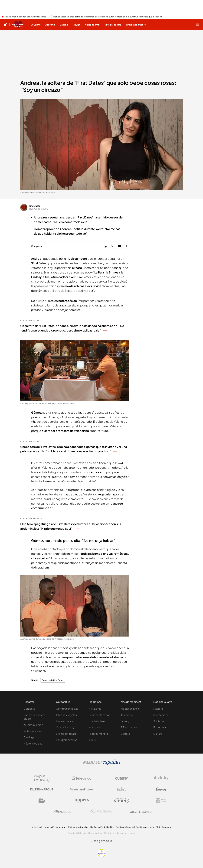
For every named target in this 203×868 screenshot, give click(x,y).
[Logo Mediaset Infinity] (42, 778)
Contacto (166, 827)
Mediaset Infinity (131, 709)
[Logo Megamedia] (103, 841)
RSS (158, 827)
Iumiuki (93, 740)
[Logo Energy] (161, 789)
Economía (160, 727)
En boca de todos (99, 715)
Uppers (125, 734)
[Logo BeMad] (42, 800)
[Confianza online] (102, 856)
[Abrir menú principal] (198, 25)
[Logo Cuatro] (121, 778)
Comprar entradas (67, 709)
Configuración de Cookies (102, 827)
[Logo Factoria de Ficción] (82, 789)
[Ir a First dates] (18, 25)
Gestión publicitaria (145, 827)
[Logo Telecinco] (82, 778)
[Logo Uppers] (82, 800)
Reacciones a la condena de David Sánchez (25, 17)
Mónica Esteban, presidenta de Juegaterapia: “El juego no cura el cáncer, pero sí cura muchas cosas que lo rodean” (108, 17)
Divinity (125, 721)
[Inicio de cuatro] (6, 25)
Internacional (161, 715)
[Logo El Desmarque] (42, 789)
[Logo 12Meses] (161, 801)
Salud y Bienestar (66, 740)
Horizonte (94, 727)
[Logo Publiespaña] (101, 812)
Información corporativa (55, 827)
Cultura (158, 734)
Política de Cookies (125, 827)
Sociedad (159, 721)
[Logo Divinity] (161, 778)
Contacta (29, 709)
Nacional (159, 709)
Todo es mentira (98, 734)
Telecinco (127, 715)
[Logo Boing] (121, 789)
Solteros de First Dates (53, 680)
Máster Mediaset (33, 743)
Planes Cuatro (64, 721)
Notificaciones (32, 731)
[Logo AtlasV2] (62, 812)
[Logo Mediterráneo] (141, 812)
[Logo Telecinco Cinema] (121, 801)
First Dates (35, 206)
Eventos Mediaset (67, 734)
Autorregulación (33, 725)
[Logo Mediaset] (101, 764)
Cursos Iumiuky (65, 727)
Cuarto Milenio (97, 721)
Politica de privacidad (78, 827)
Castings (29, 737)
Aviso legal (37, 827)
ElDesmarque (129, 727)
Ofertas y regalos (66, 715)
